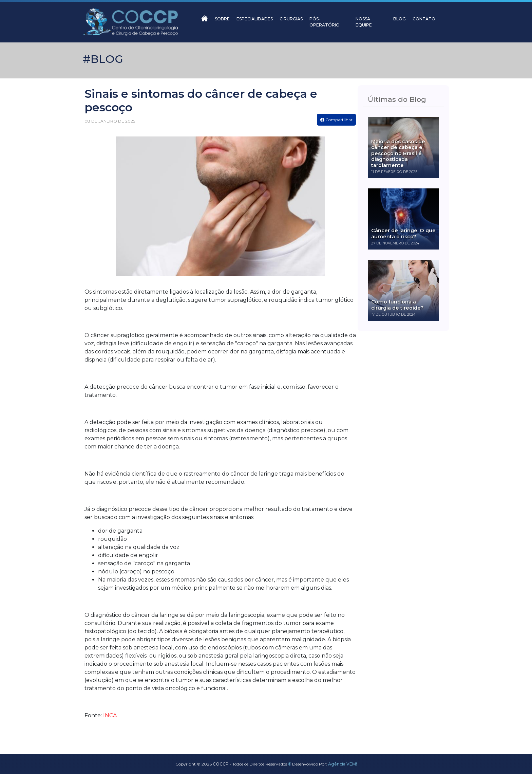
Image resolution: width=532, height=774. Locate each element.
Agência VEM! (343, 764)
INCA (110, 715)
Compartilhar (336, 120)
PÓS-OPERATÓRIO (325, 22)
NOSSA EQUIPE (364, 22)
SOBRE (222, 19)
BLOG (400, 19)
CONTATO (424, 19)
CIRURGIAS (291, 19)
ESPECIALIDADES (255, 19)
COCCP (221, 764)
